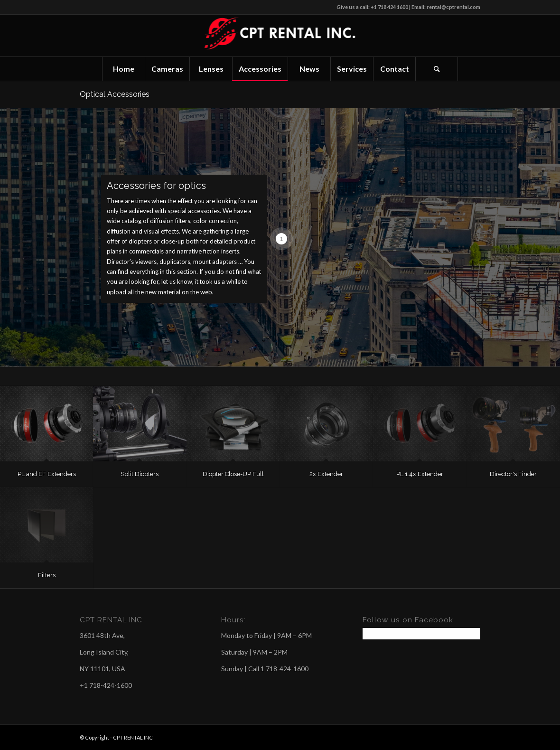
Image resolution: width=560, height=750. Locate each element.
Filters (47, 575)
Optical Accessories (115, 94)
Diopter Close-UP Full (233, 474)
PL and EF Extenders (47, 474)
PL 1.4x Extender (420, 474)
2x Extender (326, 474)
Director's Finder (513, 474)
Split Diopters (140, 474)
